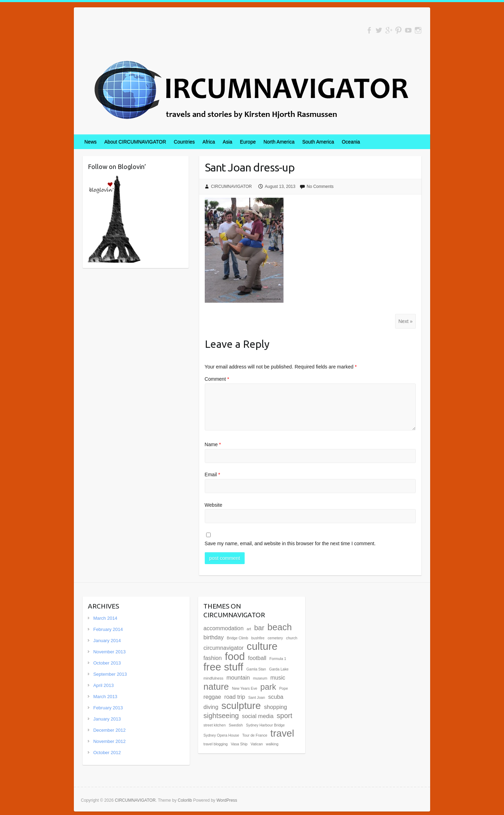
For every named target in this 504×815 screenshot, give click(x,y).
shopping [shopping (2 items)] (275, 707)
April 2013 (103, 685)
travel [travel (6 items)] (282, 733)
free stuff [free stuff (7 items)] (223, 667)
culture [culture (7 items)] (262, 646)
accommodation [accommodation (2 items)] (223, 628)
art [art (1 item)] (249, 629)
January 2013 (107, 719)
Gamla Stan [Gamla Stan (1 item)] (256, 669)
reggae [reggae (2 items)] (212, 697)
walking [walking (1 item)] (272, 744)
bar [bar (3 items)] (259, 628)
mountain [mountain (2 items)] (238, 677)
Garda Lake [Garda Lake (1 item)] (279, 669)
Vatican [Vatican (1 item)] (257, 744)
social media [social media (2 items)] (258, 716)
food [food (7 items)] (235, 656)
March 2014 (105, 618)
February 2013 (108, 708)
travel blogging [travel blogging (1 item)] (215, 744)
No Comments (320, 187)
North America (279, 142)
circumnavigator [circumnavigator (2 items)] (223, 648)
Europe (248, 142)
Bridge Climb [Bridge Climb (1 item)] (237, 638)
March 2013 (105, 697)
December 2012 (109, 730)
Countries (184, 142)
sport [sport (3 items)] (285, 716)
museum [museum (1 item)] (260, 678)
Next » (405, 321)
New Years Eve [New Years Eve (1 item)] (245, 688)
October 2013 (107, 663)
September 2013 (110, 674)
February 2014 (108, 629)
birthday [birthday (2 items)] (213, 637)
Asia (227, 142)
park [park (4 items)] (268, 687)
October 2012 (107, 753)
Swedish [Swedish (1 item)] (236, 725)
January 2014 (107, 641)
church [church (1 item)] (292, 638)
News (90, 142)
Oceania (351, 142)
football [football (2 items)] (257, 658)
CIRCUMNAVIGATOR (232, 187)
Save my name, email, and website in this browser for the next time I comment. (290, 543)
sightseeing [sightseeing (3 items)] (221, 716)
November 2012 (109, 741)
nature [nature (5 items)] (216, 687)
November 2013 (109, 652)
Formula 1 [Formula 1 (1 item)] (278, 659)
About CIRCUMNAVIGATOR (135, 142)
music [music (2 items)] (278, 677)
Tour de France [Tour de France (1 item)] (255, 735)
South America (318, 142)
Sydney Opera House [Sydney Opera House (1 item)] (221, 735)
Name (213, 444)
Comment (217, 379)
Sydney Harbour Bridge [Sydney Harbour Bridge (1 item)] (265, 725)
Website (213, 505)
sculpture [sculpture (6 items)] (241, 706)
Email (212, 475)
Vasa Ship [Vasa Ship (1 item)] (239, 744)
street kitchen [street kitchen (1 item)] (214, 725)
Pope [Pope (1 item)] (284, 688)
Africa (209, 142)
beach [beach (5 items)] (280, 627)
